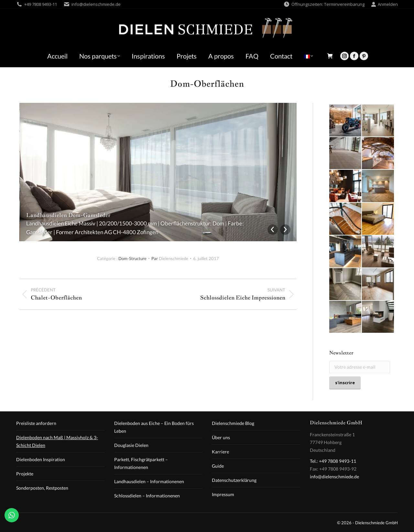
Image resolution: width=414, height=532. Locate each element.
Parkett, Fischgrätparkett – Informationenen (141, 463)
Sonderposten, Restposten (42, 488)
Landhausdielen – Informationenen (149, 481)
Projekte (25, 474)
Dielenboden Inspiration (41, 459)
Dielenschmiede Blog (233, 423)
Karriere (220, 452)
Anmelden (384, 4)
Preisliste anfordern (36, 423)
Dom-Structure (132, 258)
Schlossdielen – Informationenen (147, 496)
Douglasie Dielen (131, 445)
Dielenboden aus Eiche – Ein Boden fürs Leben (154, 427)
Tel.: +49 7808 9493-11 (333, 461)
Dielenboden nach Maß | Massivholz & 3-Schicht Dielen (57, 441)
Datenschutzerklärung (234, 480)
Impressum (223, 494)
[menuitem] (309, 56)
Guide (218, 466)
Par (170, 258)
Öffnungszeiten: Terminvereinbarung (324, 4)
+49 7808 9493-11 (41, 4)
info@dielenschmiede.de (96, 4)
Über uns (221, 437)
